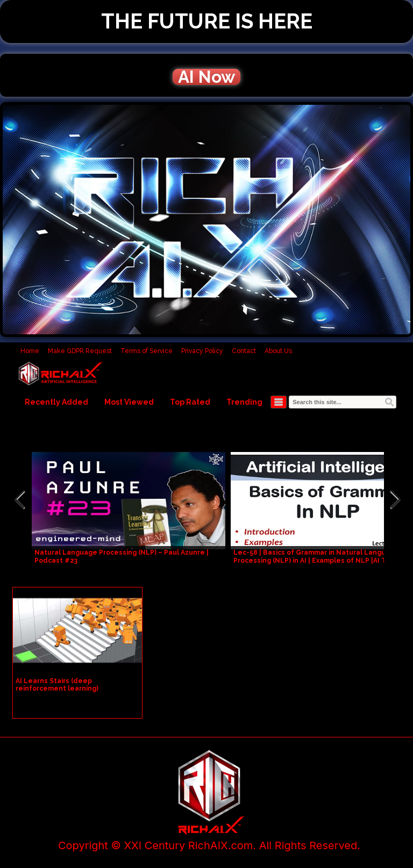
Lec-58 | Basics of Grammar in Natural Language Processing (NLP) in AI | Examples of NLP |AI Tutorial (321, 557)
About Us (278, 351)
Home (30, 351)
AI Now (206, 77)
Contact (244, 351)
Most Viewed (129, 402)
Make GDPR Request (80, 351)
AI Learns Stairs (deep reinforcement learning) (57, 685)
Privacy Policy (202, 351)
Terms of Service (147, 351)
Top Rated (190, 402)
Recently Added (56, 402)
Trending (244, 402)
